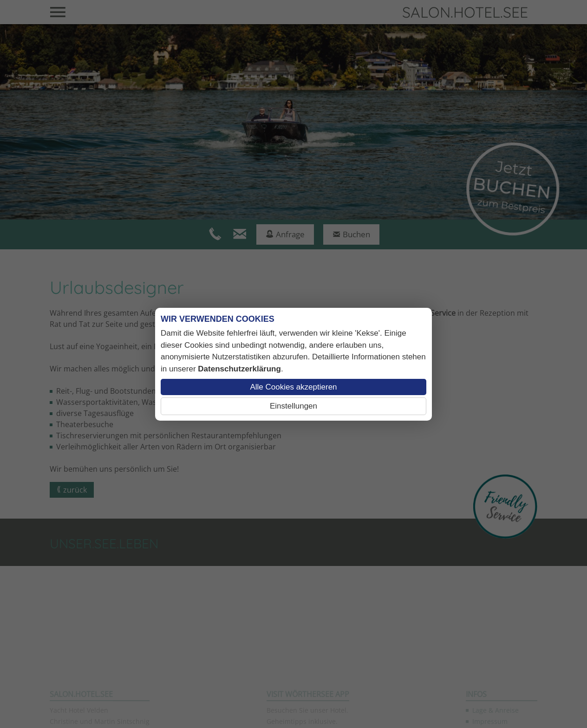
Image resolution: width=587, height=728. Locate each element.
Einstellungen (293, 406)
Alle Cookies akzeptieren (293, 387)
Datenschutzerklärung (239, 369)
